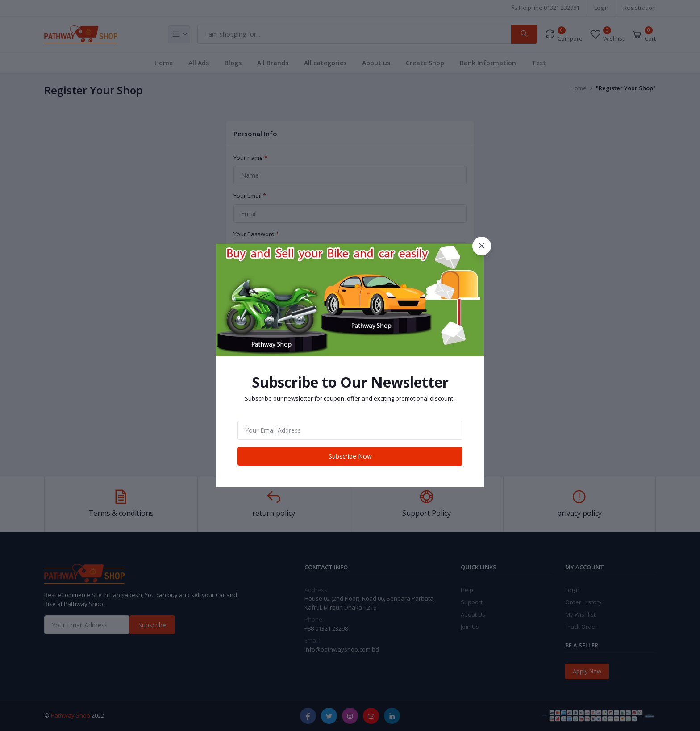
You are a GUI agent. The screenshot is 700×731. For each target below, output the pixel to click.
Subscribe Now (350, 456)
